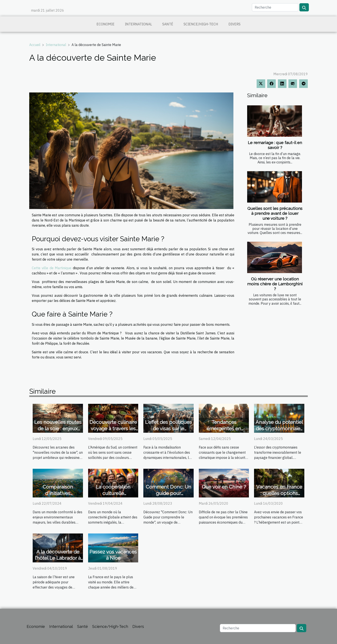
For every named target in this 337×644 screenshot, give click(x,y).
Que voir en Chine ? (224, 487)
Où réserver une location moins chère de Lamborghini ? (275, 284)
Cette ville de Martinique (52, 268)
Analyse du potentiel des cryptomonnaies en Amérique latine (279, 428)
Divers (234, 24)
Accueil (35, 45)
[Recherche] (275, 7)
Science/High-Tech (201, 24)
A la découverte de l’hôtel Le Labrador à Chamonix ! (58, 558)
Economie (106, 24)
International (138, 24)
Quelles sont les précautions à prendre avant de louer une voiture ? (275, 213)
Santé (168, 24)
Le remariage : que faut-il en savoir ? (275, 145)
